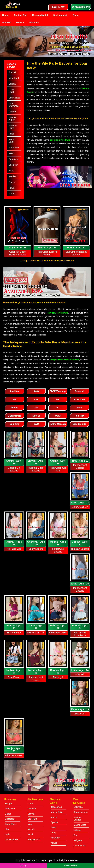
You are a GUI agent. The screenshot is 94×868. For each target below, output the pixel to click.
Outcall (36, 416)
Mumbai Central (77, 819)
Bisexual (79, 391)
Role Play (79, 416)
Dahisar (77, 830)
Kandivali (13, 176)
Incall (79, 408)
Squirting (15, 424)
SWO (36, 424)
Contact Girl (20, 15)
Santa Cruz (11, 141)
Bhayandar (10, 809)
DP (58, 399)
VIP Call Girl (14, 549)
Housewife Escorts (58, 550)
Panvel (12, 182)
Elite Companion (58, 633)
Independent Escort (36, 679)
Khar (7, 829)
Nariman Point (13, 127)
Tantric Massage (58, 424)
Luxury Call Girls (36, 633)
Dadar (8, 814)
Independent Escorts (80, 466)
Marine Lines (80, 825)
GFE (36, 408)
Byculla (54, 822)
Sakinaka (78, 807)
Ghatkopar (10, 819)
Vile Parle (32, 819)
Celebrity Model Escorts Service (18, 253)
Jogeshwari (56, 807)
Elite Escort (14, 677)
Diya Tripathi (48, 860)
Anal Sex (14, 391)
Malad (12, 194)
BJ (15, 399)
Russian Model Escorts (36, 469)
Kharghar (55, 838)
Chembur (13, 165)
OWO (58, 416)
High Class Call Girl (58, 469)
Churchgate (14, 98)
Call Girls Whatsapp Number (76, 253)
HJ (58, 408)
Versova (32, 809)
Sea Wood (14, 148)
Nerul (11, 134)
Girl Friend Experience (80, 634)
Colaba (12, 84)
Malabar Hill (34, 839)
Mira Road (14, 78)
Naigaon (78, 840)
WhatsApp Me (81, 7)
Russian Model (40, 15)
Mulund (12, 112)
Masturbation (15, 416)
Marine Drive (57, 812)
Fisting (15, 408)
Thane (76, 15)
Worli (30, 834)
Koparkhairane (81, 812)
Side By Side (79, 424)
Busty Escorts (36, 549)
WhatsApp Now (70, 866)
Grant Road (11, 824)
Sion (76, 835)
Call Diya (23, 866)
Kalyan (54, 843)
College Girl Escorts (14, 469)
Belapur (9, 804)
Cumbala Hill (80, 845)
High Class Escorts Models (47, 253)
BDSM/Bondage (58, 391)
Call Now (58, 7)
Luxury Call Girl (80, 507)
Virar (30, 824)
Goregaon (13, 159)
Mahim (54, 817)
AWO (36, 391)
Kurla (7, 834)
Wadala (31, 829)
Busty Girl (80, 714)
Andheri (6, 22)
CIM (36, 399)
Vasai (11, 153)
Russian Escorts (80, 549)
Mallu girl (58, 677)
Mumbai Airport (12, 119)
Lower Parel (12, 91)
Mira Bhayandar (14, 105)
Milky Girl (80, 674)
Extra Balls (79, 399)
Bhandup (34, 22)
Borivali (12, 72)
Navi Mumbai (60, 15)
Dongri (54, 833)
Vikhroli (31, 814)
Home (5, 15)
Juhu (11, 171)
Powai (12, 188)
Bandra (20, 22)
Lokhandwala (11, 839)
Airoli (53, 827)
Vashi (30, 804)
